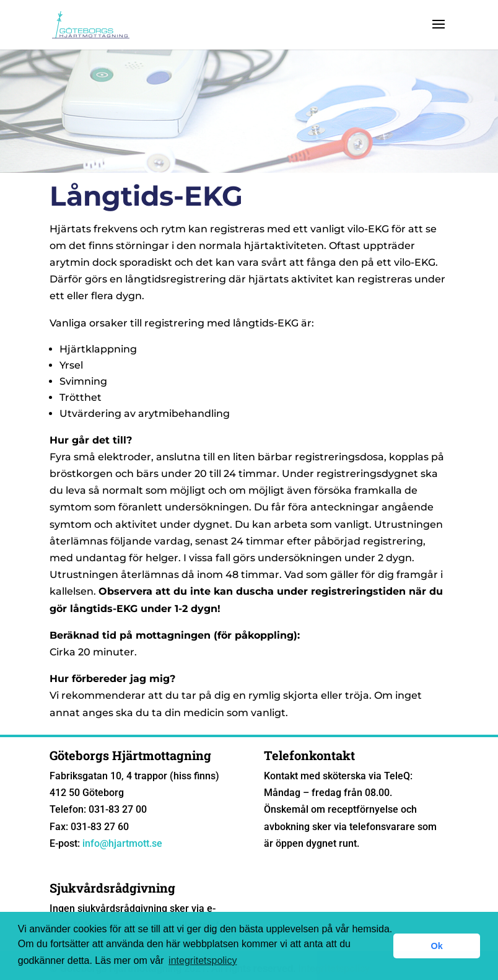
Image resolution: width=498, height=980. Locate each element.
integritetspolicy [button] (203, 960)
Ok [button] (437, 946)
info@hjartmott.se (122, 843)
